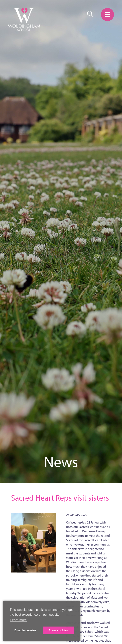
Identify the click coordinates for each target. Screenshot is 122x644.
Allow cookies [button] (58, 630)
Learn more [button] (18, 620)
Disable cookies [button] (25, 630)
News (61, 462)
